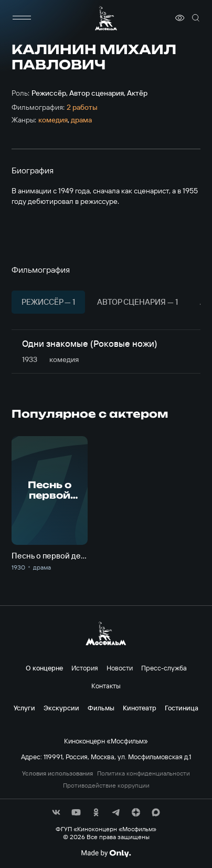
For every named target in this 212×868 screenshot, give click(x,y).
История (85, 668)
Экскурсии (61, 708)
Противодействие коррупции (106, 786)
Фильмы (101, 708)
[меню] (22, 18)
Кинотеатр (140, 708)
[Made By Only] (106, 853)
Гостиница (182, 708)
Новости (120, 668)
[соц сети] (56, 812)
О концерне (44, 668)
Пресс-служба (164, 668)
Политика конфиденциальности (144, 773)
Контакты (106, 686)
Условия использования (57, 773)
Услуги (24, 708)
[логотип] (106, 18)
